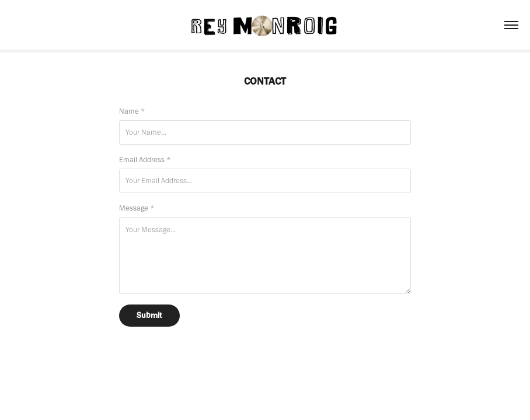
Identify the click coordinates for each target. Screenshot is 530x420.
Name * (132, 111)
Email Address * (145, 160)
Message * (137, 208)
